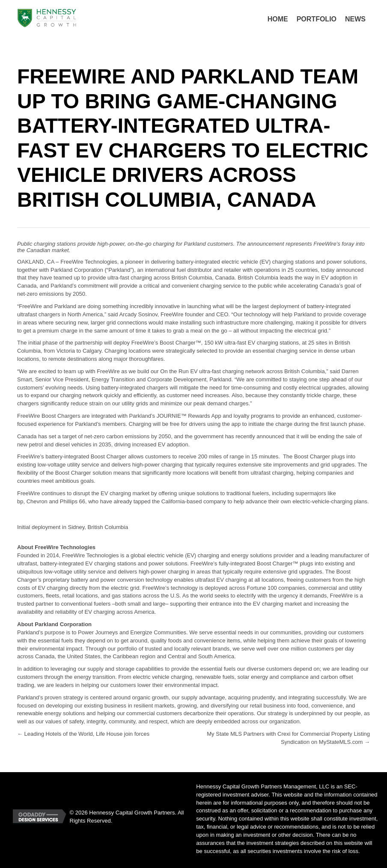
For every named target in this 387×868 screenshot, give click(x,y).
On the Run (174, 371)
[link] (278, 19)
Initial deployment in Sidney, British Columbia (73, 527)
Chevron (37, 501)
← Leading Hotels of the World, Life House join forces (83, 734)
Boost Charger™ (180, 343)
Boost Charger (275, 563)
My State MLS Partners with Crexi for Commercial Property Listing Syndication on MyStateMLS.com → (288, 738)
